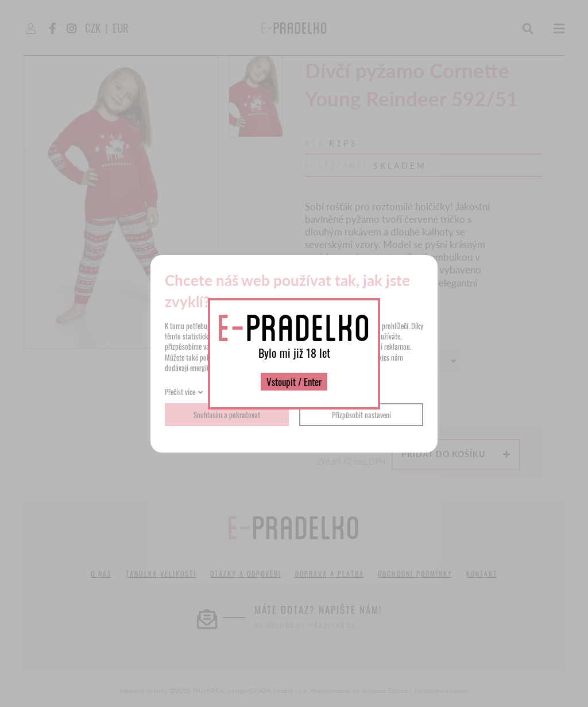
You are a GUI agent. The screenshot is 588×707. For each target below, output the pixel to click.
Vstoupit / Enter (294, 382)
